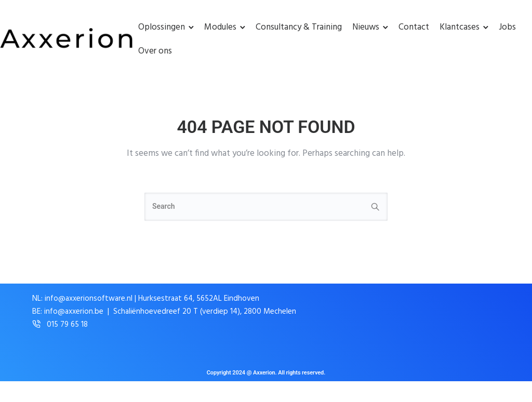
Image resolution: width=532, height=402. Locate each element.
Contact (414, 27)
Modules (220, 27)
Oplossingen (162, 27)
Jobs (507, 27)
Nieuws (366, 27)
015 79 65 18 (67, 325)
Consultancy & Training (299, 27)
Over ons (155, 51)
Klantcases (460, 27)
